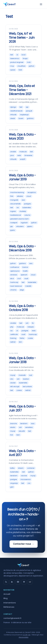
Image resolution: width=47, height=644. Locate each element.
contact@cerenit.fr (12, 618)
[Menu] (41, 4)
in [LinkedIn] (12, 582)
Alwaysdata (23, 637)
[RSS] (6, 582)
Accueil (7, 594)
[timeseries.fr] (30, 582)
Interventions (10, 603)
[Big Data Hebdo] (24, 582)
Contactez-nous (24, 544)
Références (9, 607)
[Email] (18, 582)
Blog (6, 598)
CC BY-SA (27, 635)
